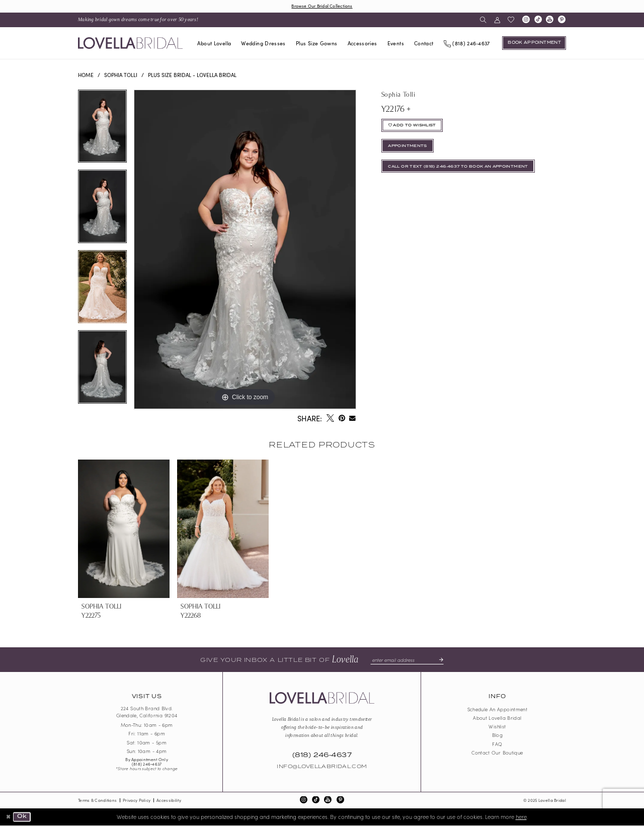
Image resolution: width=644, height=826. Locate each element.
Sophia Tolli (121, 75)
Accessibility (169, 801)
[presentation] (124, 529)
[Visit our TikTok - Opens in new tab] (538, 20)
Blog (497, 735)
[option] (102, 130)
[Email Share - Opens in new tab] (353, 419)
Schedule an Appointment (498, 710)
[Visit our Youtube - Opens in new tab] (550, 20)
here (521, 817)
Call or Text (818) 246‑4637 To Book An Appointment (462, 169)
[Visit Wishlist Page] (511, 20)
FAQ (497, 744)
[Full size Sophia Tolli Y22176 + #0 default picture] (245, 250)
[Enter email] (407, 660)
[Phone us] (467, 43)
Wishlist (497, 727)
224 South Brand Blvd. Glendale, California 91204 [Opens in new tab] (147, 712)
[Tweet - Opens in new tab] (330, 419)
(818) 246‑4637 (147, 764)
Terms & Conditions (97, 801)
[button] (497, 20)
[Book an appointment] (534, 43)
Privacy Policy (137, 801)
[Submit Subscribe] (440, 660)
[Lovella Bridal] (130, 43)
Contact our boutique (497, 753)
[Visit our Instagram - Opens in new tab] (526, 20)
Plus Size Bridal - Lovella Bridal (192, 75)
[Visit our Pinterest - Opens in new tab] (562, 20)
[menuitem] (138, 20)
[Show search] (483, 20)
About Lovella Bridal (497, 718)
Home (86, 75)
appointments (409, 147)
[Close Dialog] (8, 817)
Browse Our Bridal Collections (322, 6)
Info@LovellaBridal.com (322, 767)
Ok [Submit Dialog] (22, 817)
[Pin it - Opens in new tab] (342, 419)
